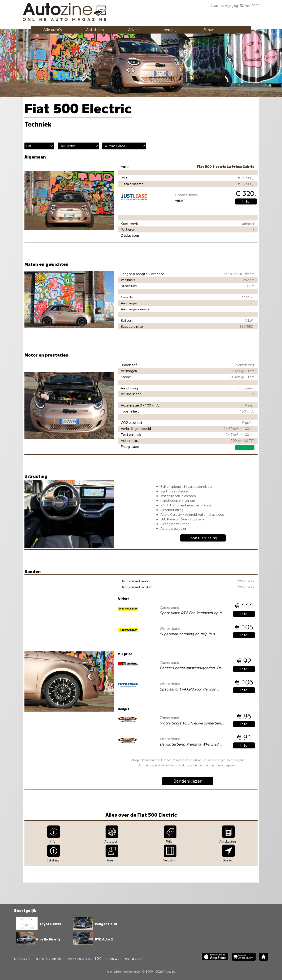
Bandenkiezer (188, 781)
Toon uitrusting (203, 538)
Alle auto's (53, 30)
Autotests (95, 30)
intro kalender (49, 958)
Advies (134, 30)
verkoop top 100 (85, 958)
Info (246, 201)
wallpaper (134, 958)
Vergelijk (171, 30)
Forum (209, 30)
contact (22, 958)
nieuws (113, 958)
